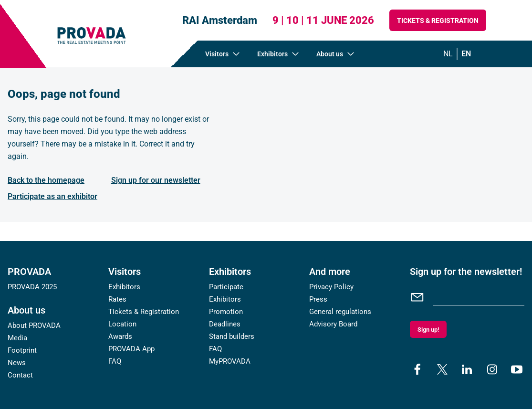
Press (318, 299)
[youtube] (517, 369)
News (17, 363)
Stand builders (232, 336)
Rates (117, 299)
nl (448, 54)
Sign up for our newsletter (156, 180)
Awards (120, 336)
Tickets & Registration (438, 21)
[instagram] (492, 369)
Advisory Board (333, 324)
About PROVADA (34, 325)
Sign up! (428, 330)
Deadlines (225, 324)
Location (122, 324)
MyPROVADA (230, 361)
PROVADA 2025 (32, 287)
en (466, 54)
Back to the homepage (46, 180)
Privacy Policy (331, 287)
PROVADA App (131, 349)
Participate (226, 287)
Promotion (226, 312)
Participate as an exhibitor (52, 196)
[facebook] (417, 369)
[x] (442, 369)
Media (17, 338)
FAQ (115, 361)
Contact (20, 375)
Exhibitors (124, 287)
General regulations (340, 312)
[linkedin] (467, 369)
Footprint (22, 350)
